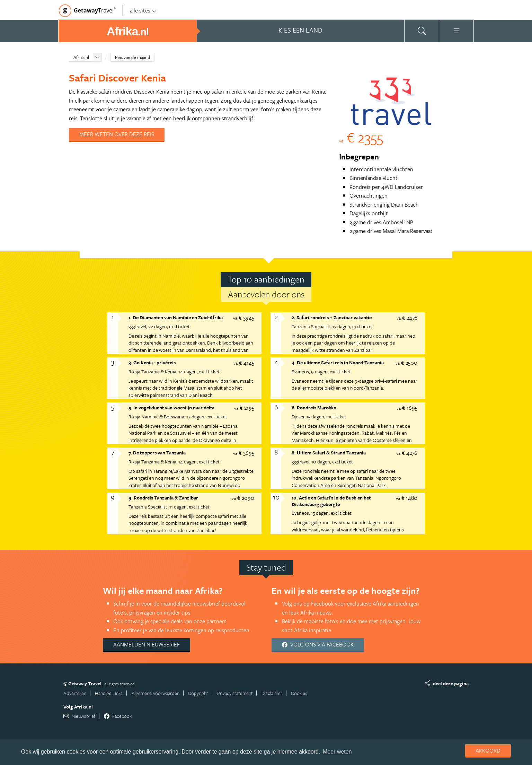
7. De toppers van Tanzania (157, 453)
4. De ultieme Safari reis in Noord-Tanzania (338, 362)
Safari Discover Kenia (117, 78)
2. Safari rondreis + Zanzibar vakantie (332, 317)
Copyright (198, 693)
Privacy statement (235, 693)
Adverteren (75, 693)
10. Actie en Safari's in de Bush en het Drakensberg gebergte (331, 501)
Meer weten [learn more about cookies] (337, 752)
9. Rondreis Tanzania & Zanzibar (163, 498)
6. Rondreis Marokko (314, 407)
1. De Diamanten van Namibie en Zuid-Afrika (176, 317)
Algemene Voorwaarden (156, 693)
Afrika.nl (81, 57)
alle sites (143, 10)
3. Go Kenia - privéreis (152, 362)
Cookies (299, 693)
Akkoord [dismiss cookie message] (488, 750)
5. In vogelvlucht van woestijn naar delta (171, 407)
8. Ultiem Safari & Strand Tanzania (329, 453)
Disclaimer (272, 693)
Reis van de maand (132, 57)
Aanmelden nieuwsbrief (147, 644)
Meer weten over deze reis (117, 134)
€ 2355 (361, 137)
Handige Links (109, 693)
